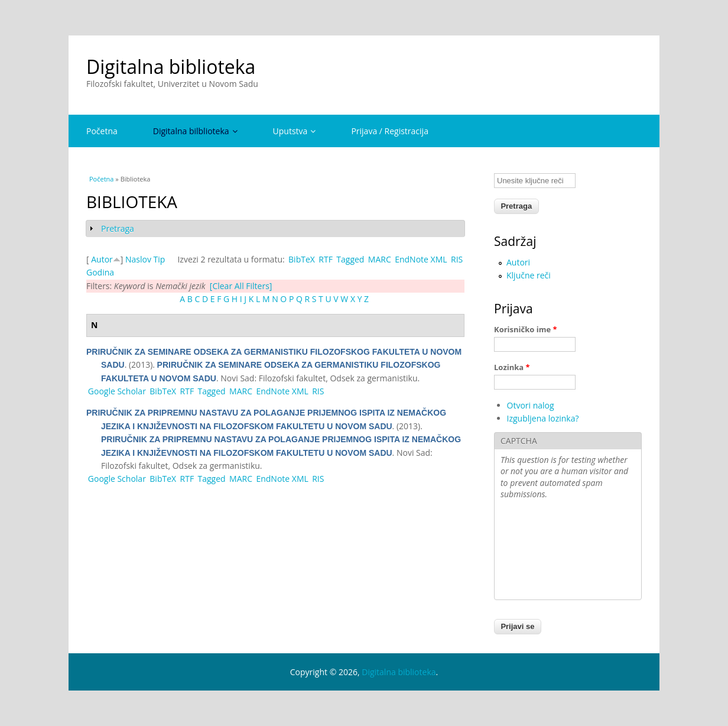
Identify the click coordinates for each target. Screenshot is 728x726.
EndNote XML (421, 259)
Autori (518, 262)
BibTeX (302, 259)
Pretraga (118, 229)
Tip (160, 259)
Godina (100, 272)
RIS (457, 259)
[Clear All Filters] (241, 286)
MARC (380, 259)
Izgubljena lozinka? (543, 418)
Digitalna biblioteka (171, 67)
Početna (102, 131)
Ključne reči (529, 275)
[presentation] (549, 551)
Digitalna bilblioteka (195, 131)
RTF (326, 259)
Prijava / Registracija (390, 131)
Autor (102, 259)
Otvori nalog (531, 405)
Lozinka (512, 367)
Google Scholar (117, 391)
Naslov (138, 259)
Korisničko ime (526, 329)
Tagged (350, 259)
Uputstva (295, 131)
